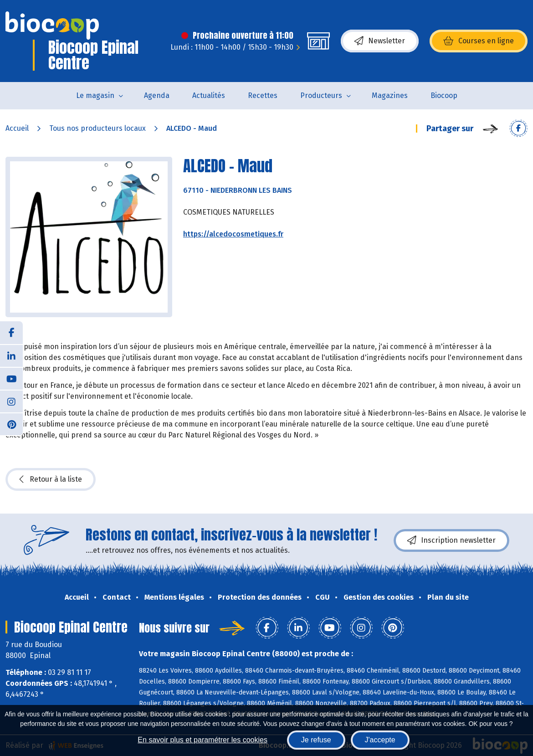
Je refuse (316, 740)
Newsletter (380, 41)
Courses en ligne (479, 41)
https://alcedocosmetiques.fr (233, 234)
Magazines (390, 95)
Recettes (263, 95)
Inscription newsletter (451, 540)
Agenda (157, 95)
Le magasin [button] (95, 95)
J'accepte (380, 740)
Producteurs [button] (321, 95)
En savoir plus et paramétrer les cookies (202, 740)
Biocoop (444, 95)
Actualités (209, 95)
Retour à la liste (51, 479)
